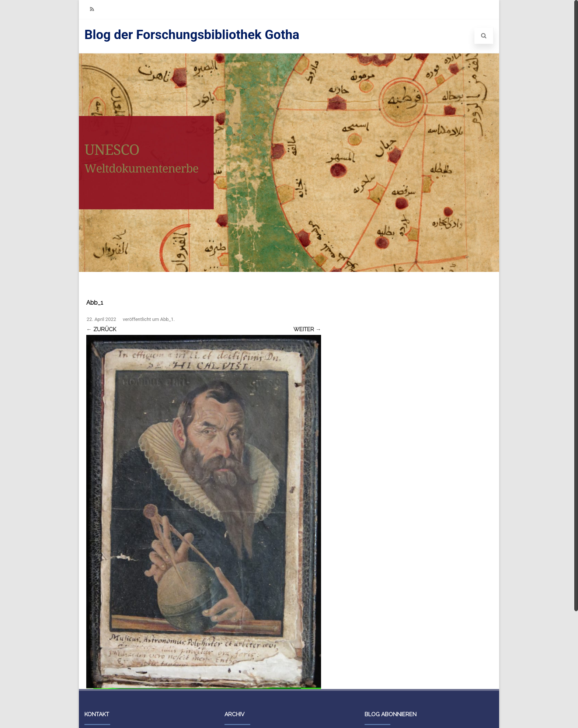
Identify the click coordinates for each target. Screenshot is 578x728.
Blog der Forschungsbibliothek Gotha (192, 35)
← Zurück (101, 329)
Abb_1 (167, 319)
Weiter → (307, 329)
